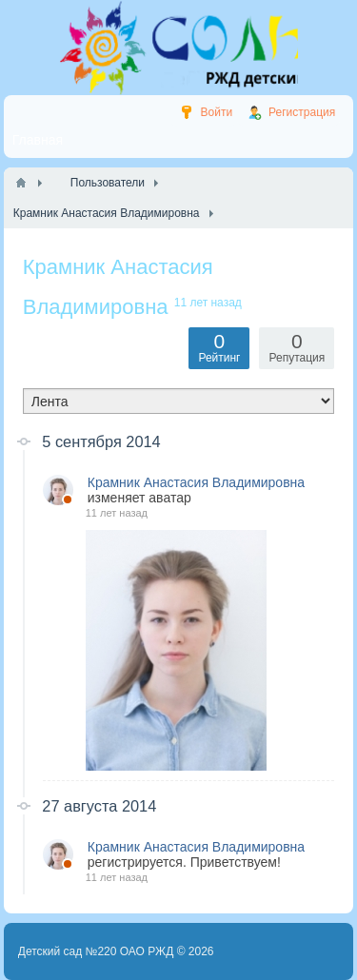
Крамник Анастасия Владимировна (196, 482)
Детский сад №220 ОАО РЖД (96, 951)
